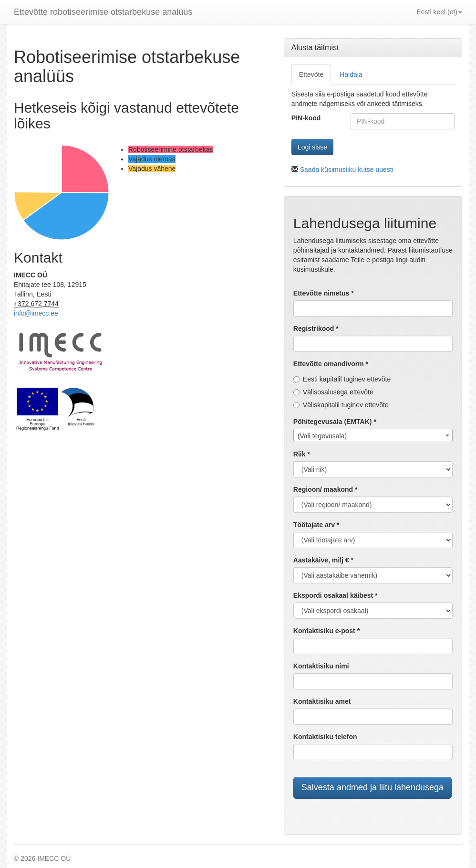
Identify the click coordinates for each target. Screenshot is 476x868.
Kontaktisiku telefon (325, 737)
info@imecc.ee (36, 313)
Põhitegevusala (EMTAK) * (335, 422)
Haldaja (351, 74)
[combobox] (373, 435)
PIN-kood (306, 118)
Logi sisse (312, 147)
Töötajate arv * (316, 525)
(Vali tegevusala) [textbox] (322, 436)
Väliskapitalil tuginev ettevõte (341, 405)
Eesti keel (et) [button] (439, 12)
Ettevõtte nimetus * (324, 293)
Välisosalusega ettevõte (333, 392)
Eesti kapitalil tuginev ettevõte (342, 379)
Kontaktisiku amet (322, 701)
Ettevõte (311, 74)
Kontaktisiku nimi (321, 666)
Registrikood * (316, 328)
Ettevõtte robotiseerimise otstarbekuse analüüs (103, 12)
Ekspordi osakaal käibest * (336, 595)
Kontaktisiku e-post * (326, 631)
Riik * (302, 454)
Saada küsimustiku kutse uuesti (347, 169)
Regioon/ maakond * (326, 489)
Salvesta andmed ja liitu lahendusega (373, 787)
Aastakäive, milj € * (323, 560)
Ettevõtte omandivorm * (331, 364)
